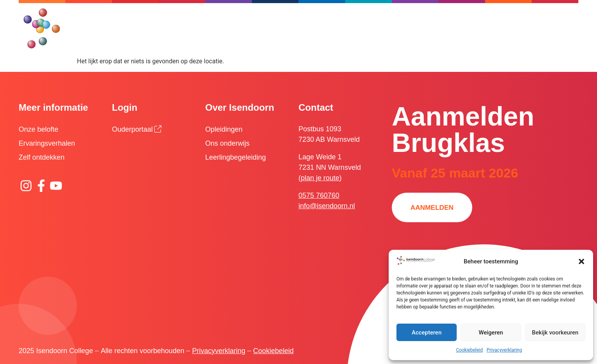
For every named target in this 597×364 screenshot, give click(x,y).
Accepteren (427, 333)
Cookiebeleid (469, 350)
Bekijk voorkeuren (555, 333)
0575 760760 (319, 195)
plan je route (320, 178)
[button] (581, 261)
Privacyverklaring (504, 350)
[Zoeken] (341, 17)
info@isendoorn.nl (327, 206)
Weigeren (491, 333)
